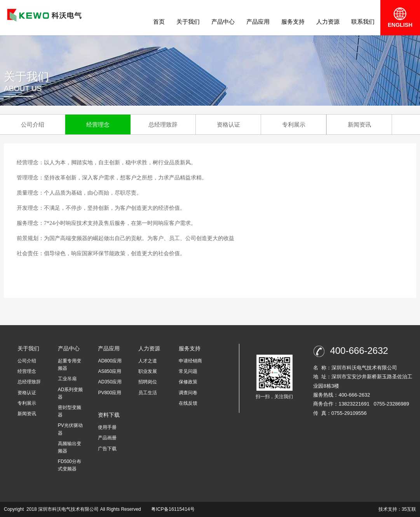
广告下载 (107, 449)
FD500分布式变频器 (70, 465)
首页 (159, 22)
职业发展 (148, 371)
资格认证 (228, 124)
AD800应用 (110, 361)
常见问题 (188, 371)
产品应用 (258, 22)
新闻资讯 (359, 124)
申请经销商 (190, 361)
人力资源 (328, 22)
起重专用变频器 (70, 365)
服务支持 (293, 22)
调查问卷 (188, 393)
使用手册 (107, 427)
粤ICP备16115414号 (172, 509)
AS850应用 (110, 371)
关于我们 (188, 22)
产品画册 (107, 438)
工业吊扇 (67, 379)
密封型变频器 (70, 411)
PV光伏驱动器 (70, 429)
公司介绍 (33, 124)
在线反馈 (188, 403)
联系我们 (363, 22)
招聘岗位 (148, 382)
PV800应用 (110, 393)
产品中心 (223, 22)
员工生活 (148, 393)
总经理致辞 (163, 124)
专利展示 (294, 124)
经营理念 (98, 124)
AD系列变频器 (71, 393)
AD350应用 (110, 382)
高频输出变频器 (70, 447)
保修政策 (188, 382)
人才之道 (148, 361)
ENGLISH (400, 17)
